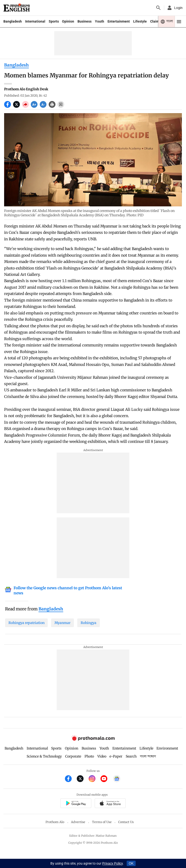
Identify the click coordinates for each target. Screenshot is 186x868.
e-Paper (116, 756)
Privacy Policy (112, 863)
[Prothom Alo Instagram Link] (95, 779)
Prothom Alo (55, 822)
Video (102, 756)
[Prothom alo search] (158, 8)
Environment (167, 748)
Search (131, 756)
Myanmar (62, 623)
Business (85, 21)
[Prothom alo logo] (93, 740)
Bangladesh (13, 21)
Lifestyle (140, 21)
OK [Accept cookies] (131, 863)
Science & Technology (44, 756)
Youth (100, 21)
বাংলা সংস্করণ (148, 756)
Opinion (68, 21)
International (35, 21)
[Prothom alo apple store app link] (110, 804)
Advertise (78, 822)
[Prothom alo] (17, 8)
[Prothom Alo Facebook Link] (71, 779)
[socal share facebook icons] (9, 107)
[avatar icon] (175, 8)
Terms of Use (102, 822)
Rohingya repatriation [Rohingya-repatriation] (27, 623)
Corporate (73, 756)
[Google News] (68, 591)
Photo (89, 756)
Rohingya (89, 623)
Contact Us (126, 822)
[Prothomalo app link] (76, 804)
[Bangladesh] (51, 609)
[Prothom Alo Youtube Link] (106, 779)
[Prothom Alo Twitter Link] (83, 779)
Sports (54, 21)
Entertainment (119, 21)
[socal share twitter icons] (18, 107)
